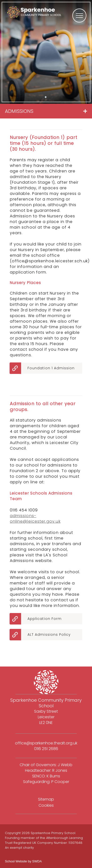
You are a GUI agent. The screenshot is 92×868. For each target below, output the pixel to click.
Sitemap (46, 799)
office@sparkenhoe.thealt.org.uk (46, 743)
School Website (16, 861)
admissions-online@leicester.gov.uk (35, 519)
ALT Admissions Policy (49, 635)
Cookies (46, 805)
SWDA (37, 861)
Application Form (45, 619)
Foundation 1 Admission (51, 368)
